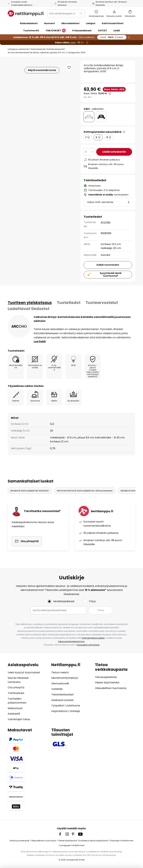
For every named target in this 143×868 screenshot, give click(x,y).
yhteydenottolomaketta (93, 638)
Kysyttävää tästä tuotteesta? (111, 274)
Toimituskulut (16, 693)
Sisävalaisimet (38, 49)
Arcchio (106, 222)
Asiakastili (14, 714)
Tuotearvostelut (102, 303)
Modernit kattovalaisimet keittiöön (30, 491)
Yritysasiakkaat (82, 31)
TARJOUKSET (56, 31)
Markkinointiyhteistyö (65, 678)
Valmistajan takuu (19, 719)
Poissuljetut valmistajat (88, 645)
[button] (69, 68)
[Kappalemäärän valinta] (89, 152)
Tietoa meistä (60, 672)
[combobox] (66, 13)
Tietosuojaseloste (106, 677)
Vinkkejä (75, 711)
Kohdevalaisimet (55, 49)
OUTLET (103, 31)
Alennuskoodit (60, 683)
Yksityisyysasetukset (19, 841)
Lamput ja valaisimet (18, 49)
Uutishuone (73, 706)
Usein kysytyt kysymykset (24, 672)
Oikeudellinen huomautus (111, 688)
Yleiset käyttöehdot (107, 683)
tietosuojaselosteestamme (71, 641)
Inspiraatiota (59, 711)
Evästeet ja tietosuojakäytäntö (94, 841)
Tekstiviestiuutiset (63, 695)
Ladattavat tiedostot (29, 309)
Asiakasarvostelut (63, 700)
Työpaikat (58, 706)
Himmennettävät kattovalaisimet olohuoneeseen (85, 491)
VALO (112, 37)
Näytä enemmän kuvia (42, 70)
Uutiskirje (57, 689)
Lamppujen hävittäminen (72, 845)
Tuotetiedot (69, 303)
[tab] (30, 303)
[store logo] (26, 13)
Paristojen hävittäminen (122, 841)
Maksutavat (15, 708)
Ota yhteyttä (16, 687)
